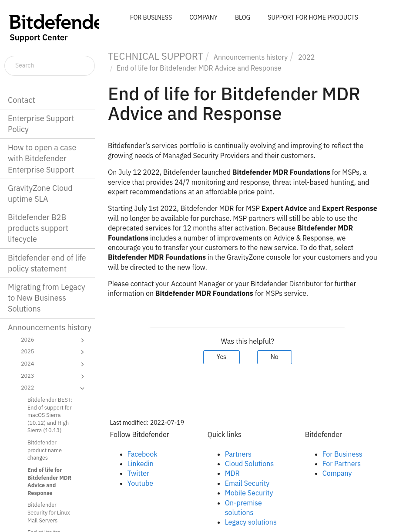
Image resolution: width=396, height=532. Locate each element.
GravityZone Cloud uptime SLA (40, 193)
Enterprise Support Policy (41, 124)
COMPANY (203, 17)
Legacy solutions (251, 522)
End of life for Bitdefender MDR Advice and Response (49, 481)
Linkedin (141, 464)
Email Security (247, 483)
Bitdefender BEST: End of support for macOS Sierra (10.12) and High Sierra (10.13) (50, 415)
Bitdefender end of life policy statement (47, 263)
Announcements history (50, 327)
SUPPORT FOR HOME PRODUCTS (313, 17)
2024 (54, 364)
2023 (54, 376)
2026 (54, 340)
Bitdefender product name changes (45, 450)
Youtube (141, 483)
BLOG (243, 17)
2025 (54, 352)
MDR (232, 473)
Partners (238, 454)
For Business (342, 454)
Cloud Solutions (250, 464)
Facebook (143, 454)
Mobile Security (249, 493)
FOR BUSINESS (151, 17)
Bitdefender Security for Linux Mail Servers (49, 512)
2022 (54, 388)
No (275, 357)
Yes (221, 357)
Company (337, 473)
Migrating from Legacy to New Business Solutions (47, 298)
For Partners (342, 464)
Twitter (138, 473)
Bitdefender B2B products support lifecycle (38, 228)
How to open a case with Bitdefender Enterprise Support (42, 158)
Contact (22, 100)
